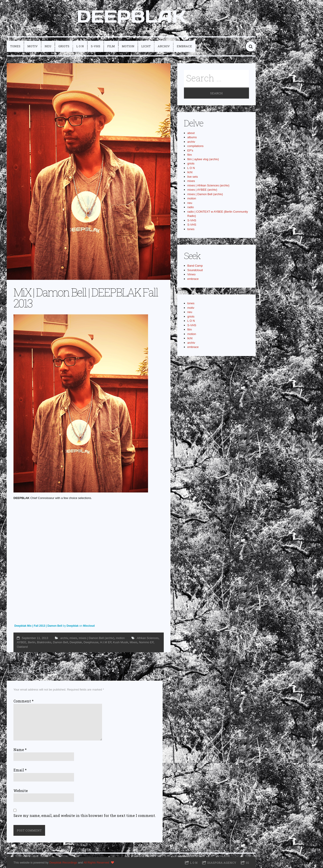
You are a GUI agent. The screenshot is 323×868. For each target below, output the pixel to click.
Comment (24, 701)
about (191, 133)
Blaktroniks (44, 642)
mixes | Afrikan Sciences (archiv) (208, 185)
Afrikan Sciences (148, 638)
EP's (190, 150)
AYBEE (22, 642)
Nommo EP (146, 642)
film (111, 46)
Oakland (22, 647)
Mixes (133, 642)
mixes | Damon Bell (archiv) (97, 638)
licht (146, 46)
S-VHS (96, 46)
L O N (80, 46)
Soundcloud (195, 270)
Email (20, 770)
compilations (195, 146)
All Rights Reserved (96, 863)
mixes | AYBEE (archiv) (202, 190)
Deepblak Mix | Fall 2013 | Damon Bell (39, 626)
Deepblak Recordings (63, 863)
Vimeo (191, 274)
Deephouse (91, 642)
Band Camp (195, 266)
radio (191, 207)
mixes (73, 638)
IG (247, 863)
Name (20, 750)
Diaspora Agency (222, 863)
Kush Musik (121, 642)
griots (64, 46)
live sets (193, 177)
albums (192, 137)
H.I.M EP (106, 642)
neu (48, 46)
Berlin (32, 642)
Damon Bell (60, 642)
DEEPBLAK (131, 16)
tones (15, 46)
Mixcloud (89, 626)
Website (21, 791)
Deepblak (73, 626)
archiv (164, 46)
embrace (184, 46)
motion (128, 46)
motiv (33, 46)
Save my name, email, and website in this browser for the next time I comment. (85, 816)
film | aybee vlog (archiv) (203, 159)
